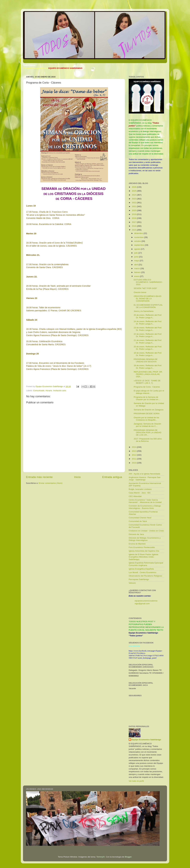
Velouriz (132, 583)
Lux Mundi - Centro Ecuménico (142, 572)
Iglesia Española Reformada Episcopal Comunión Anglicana (146, 564)
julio (136, 253)
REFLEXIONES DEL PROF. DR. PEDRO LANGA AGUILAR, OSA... (148, 374)
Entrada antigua (112, 477)
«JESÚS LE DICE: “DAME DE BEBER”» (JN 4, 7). (147, 382)
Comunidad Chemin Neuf (140, 518)
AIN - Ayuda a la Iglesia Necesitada (144, 474)
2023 (134, 199)
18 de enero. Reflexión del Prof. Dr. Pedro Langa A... (148, 367)
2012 (134, 455)
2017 (134, 222)
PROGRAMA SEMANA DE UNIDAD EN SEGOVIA (146, 360)
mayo (137, 261)
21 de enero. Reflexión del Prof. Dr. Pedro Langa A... (148, 341)
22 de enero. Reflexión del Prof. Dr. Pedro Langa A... (148, 335)
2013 (134, 451)
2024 (134, 195)
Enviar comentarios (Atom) (51, 483)
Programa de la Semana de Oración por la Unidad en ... (147, 398)
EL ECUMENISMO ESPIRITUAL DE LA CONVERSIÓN (148, 306)
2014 (134, 447)
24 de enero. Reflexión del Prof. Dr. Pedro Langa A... (148, 323)
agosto (137, 249)
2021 (134, 206)
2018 (134, 218)
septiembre (139, 245)
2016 (134, 226)
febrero (138, 272)
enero (137, 276)
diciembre (139, 233)
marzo (137, 268)
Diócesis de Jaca (136, 534)
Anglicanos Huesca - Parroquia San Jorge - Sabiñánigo (145, 479)
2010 (134, 463)
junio (137, 257)
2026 (134, 187)
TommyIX (100, 857)
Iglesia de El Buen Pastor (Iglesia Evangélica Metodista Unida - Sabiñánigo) (143, 557)
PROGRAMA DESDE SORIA (147, 414)
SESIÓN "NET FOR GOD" (145, 288)
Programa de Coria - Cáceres (147, 387)
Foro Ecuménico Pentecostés (142, 547)
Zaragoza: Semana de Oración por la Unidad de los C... (147, 425)
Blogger (128, 857)
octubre (138, 241)
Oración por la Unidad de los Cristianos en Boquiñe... (146, 419)
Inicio (77, 477)
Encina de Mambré (137, 544)
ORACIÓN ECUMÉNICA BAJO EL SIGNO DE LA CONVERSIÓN (148, 299)
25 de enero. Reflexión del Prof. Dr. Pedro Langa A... (148, 316)
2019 (134, 214)
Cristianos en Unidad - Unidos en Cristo (146, 531)
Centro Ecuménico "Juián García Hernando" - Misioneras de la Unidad (145, 501)
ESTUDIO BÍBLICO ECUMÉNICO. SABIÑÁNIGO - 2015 (148, 282)
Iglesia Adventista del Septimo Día (144, 551)
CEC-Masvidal (135, 496)
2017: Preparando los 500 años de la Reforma (148, 440)
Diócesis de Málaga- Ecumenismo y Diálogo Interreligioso (145, 539)
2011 (134, 459)
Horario (49, 391)
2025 (134, 191)
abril (136, 265)
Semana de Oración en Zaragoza (149, 410)
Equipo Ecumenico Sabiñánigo (146, 740)
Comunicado (39, 391)
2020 (134, 210)
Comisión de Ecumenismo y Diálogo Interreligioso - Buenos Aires (145, 507)
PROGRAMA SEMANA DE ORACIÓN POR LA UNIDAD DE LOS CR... (148, 433)
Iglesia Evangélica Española (141, 569)
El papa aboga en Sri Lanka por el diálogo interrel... (149, 392)
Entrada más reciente (39, 477)
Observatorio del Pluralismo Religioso (145, 576)
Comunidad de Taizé (138, 521)
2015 (134, 230)
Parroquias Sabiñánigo (139, 579)
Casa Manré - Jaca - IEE (140, 493)
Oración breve (140, 292)
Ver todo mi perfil (136, 781)
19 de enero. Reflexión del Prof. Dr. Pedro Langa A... (148, 354)
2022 (134, 203)
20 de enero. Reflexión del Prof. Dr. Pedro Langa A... (148, 348)
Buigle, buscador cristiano (140, 489)
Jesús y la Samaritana (144, 311)
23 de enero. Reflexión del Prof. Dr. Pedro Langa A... (148, 329)
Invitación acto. (60, 391)
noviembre (139, 237)
